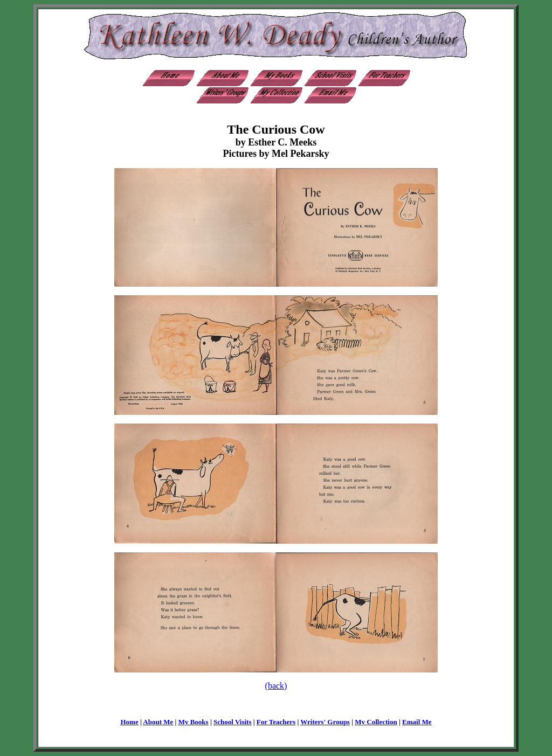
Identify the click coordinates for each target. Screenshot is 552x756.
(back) (276, 686)
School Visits (232, 722)
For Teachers (276, 722)
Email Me (417, 722)
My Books (194, 722)
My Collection (376, 722)
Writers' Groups (325, 722)
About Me (158, 722)
